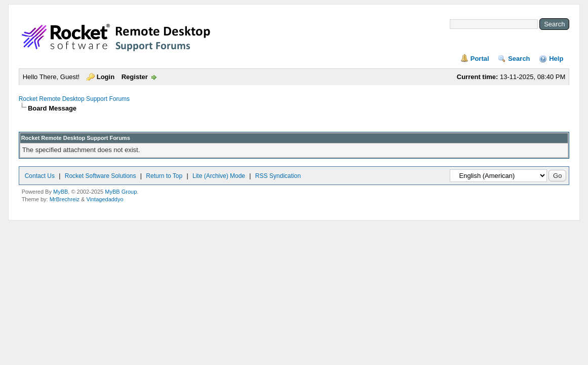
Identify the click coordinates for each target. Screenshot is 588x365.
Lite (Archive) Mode (219, 176)
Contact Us (40, 176)
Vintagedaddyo (105, 199)
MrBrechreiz (65, 199)
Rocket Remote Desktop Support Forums (74, 99)
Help (556, 59)
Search (519, 59)
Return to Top (164, 176)
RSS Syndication (278, 176)
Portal (480, 59)
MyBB (61, 192)
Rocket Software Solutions (101, 176)
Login (106, 77)
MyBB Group (121, 192)
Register (135, 77)
